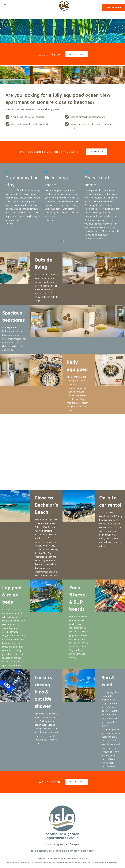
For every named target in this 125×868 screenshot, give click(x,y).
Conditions (115, 862)
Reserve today (113, 7)
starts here (96, 152)
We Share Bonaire (104, 862)
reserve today (77, 54)
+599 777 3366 (86, 862)
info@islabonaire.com (62, 862)
